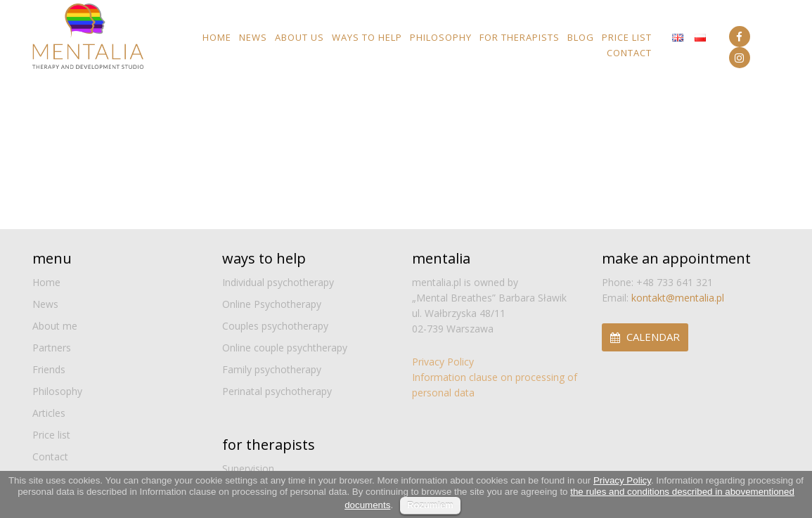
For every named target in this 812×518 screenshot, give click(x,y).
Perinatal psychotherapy (277, 391)
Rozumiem (430, 505)
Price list (627, 37)
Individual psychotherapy (278, 282)
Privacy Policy (443, 362)
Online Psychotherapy (272, 304)
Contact (629, 53)
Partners (52, 348)
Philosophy (441, 37)
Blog (581, 37)
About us (299, 37)
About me (55, 326)
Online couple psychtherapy (285, 348)
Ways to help (367, 37)
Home (217, 37)
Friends (49, 369)
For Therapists (520, 37)
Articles (49, 413)
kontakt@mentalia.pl (678, 298)
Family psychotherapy (272, 369)
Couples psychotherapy (275, 326)
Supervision (248, 468)
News (253, 37)
